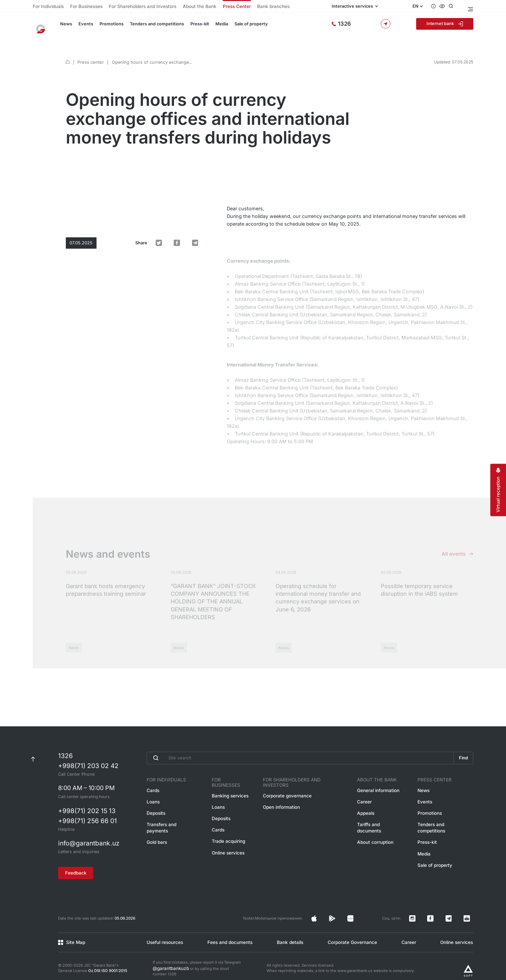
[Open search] (457, 7)
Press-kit (190, 28)
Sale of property (239, 28)
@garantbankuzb (168, 959)
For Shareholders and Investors (128, 7)
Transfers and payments (170, 821)
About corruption (375, 832)
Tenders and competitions (149, 28)
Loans (152, 800)
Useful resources (163, 934)
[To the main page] (44, 28)
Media (211, 28)
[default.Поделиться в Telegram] (199, 198)
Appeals (367, 811)
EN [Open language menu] (419, 7)
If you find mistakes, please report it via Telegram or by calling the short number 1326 (197, 959)
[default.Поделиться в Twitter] (176, 198)
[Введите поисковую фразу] (299, 757)
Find (462, 757)
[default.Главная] (68, 53)
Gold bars (156, 832)
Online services (229, 843)
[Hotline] (368, 28)
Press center (90, 53)
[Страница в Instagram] (358, 914)
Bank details (289, 934)
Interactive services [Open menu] (375, 7)
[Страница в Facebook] (369, 914)
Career (366, 800)
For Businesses (79, 7)
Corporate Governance (351, 934)
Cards (152, 789)
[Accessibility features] (447, 7)
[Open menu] (470, 7)
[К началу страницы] (33, 757)
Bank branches (239, 7)
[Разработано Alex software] (468, 961)
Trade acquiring (229, 832)
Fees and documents (229, 934)
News (64, 28)
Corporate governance (290, 789)
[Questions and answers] (437, 7)
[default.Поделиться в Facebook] (187, 198)
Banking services (231, 789)
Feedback (80, 871)
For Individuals (46, 7)
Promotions (107, 28)
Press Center (208, 7)
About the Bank (176, 7)
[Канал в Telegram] (459, 914)
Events (83, 28)
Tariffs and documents (381, 821)
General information (378, 789)
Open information (285, 800)
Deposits (155, 811)
